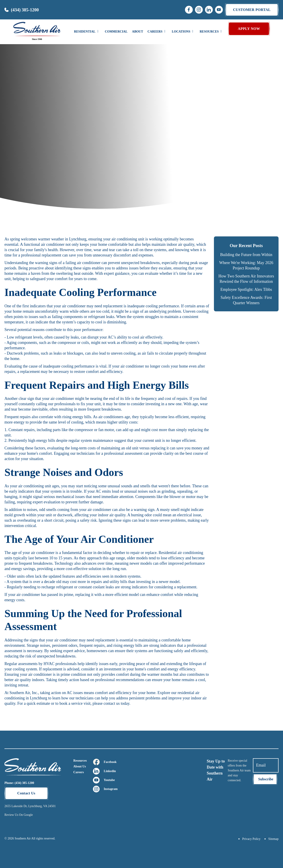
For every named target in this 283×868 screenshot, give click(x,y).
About (137, 32)
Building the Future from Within (246, 255)
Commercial (116, 32)
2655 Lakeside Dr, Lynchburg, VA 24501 (30, 806)
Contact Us (26, 793)
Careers (79, 772)
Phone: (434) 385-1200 (19, 783)
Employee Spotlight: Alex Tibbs (246, 289)
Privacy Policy (251, 839)
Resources (80, 761)
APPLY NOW (249, 29)
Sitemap (273, 839)
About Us (80, 766)
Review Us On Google (19, 815)
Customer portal (252, 10)
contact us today (117, 703)
